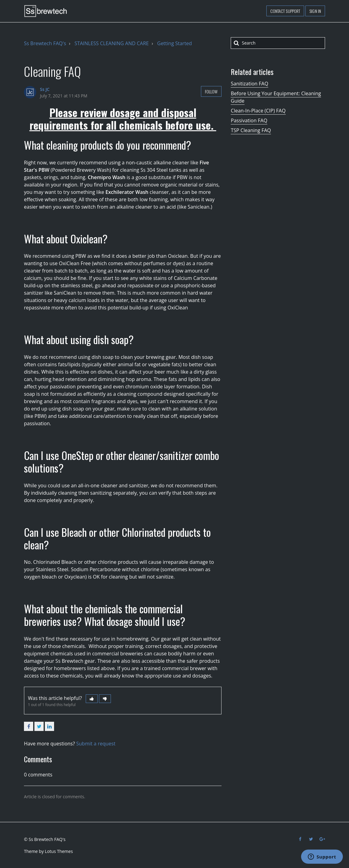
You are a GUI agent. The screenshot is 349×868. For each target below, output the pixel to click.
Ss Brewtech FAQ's (45, 43)
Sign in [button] (315, 11)
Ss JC (45, 89)
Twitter (39, 726)
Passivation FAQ (249, 120)
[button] (92, 699)
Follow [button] (211, 91)
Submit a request (96, 744)
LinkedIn (49, 726)
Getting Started (175, 43)
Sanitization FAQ (249, 84)
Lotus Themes (59, 851)
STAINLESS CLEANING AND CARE (112, 43)
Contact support (285, 11)
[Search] (278, 43)
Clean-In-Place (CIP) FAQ (258, 111)
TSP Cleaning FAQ (251, 130)
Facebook (29, 726)
